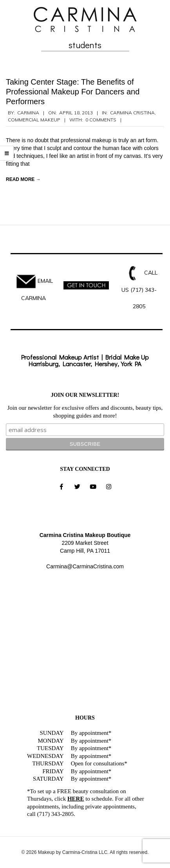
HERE (76, 799)
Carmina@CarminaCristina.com (85, 566)
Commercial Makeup (34, 120)
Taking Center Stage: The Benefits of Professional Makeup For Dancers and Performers (73, 92)
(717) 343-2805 (55, 814)
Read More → (23, 179)
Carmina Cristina (132, 113)
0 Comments (101, 120)
